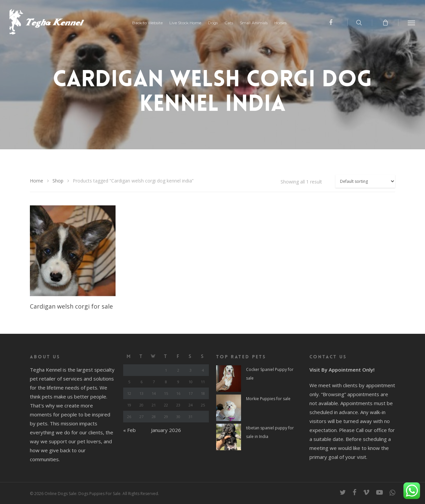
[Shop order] (365, 181)
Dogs (216, 23)
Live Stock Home (189, 23)
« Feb (129, 430)
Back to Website (151, 23)
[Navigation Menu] (412, 23)
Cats (232, 23)
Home (37, 181)
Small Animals (257, 23)
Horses (284, 23)
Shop (58, 181)
